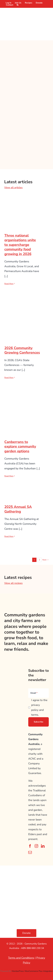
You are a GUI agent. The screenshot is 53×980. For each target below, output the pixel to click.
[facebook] (30, 846)
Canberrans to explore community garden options (20, 447)
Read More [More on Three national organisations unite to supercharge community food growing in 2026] (9, 284)
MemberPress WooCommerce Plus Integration (32, 971)
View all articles (13, 188)
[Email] (39, 693)
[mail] (30, 852)
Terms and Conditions (21, 958)
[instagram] (36, 846)
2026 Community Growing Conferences (22, 350)
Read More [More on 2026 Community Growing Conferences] (9, 378)
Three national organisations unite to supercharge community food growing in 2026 (20, 245)
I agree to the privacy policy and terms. (39, 707)
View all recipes (13, 583)
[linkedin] (43, 846)
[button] (18, 5)
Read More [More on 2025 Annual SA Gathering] (9, 536)
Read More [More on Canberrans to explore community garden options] (9, 476)
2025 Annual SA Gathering (18, 509)
